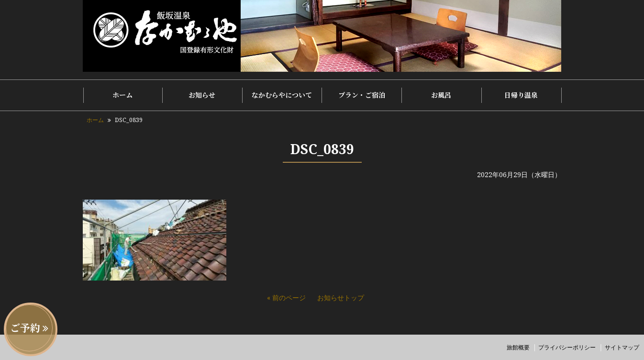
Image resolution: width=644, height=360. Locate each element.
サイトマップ (622, 347)
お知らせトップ (341, 298)
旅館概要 (518, 347)
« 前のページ (286, 298)
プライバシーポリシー (567, 347)
